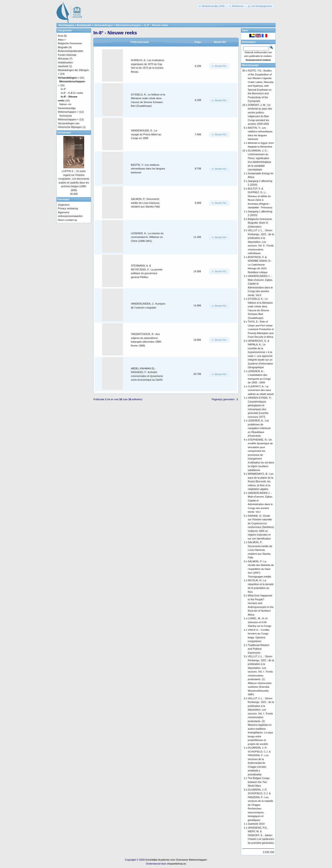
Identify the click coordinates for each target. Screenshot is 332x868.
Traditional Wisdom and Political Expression (259, 649)
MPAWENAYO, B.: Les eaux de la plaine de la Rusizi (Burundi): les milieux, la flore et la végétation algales (261, 481)
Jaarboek (63, 66)
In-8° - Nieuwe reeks (156, 25)
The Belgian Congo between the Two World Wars (259, 782)
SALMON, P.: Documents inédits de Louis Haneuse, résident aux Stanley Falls (146, 203)
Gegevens (64, 205)
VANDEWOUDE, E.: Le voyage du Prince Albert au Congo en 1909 (146, 134)
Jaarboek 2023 (256, 824)
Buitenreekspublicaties (71, 51)
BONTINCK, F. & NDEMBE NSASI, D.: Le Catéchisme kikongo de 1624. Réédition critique (260, 265)
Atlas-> (62, 40)
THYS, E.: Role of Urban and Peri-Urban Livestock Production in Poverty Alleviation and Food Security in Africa (261, 329)
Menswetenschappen (129, 25)
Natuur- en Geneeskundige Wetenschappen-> (68, 108)
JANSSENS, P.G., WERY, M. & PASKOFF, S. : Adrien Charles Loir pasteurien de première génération (261, 835)
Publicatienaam (140, 42)
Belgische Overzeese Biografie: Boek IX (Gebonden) (260, 223)
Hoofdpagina (66, 25)
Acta (60, 36)
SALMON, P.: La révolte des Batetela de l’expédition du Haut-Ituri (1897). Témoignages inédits (261, 569)
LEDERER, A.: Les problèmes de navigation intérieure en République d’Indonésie (259, 428)
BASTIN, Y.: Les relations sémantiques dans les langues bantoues (148, 169)
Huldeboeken (65, 62)
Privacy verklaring (68, 208)
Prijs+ (198, 42)
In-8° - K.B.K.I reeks (72, 93)
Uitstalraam (64, 133)
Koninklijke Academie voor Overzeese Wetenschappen (176, 860)
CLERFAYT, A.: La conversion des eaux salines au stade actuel (261, 390)
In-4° (63, 89)
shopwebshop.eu (176, 864)
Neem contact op (67, 220)
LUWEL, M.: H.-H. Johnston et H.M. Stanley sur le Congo (260, 622)
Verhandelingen (104, 25)
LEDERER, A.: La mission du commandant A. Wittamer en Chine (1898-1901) (147, 237)
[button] (212, 6)
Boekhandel (84, 25)
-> (68, 78)
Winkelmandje (250, 65)
